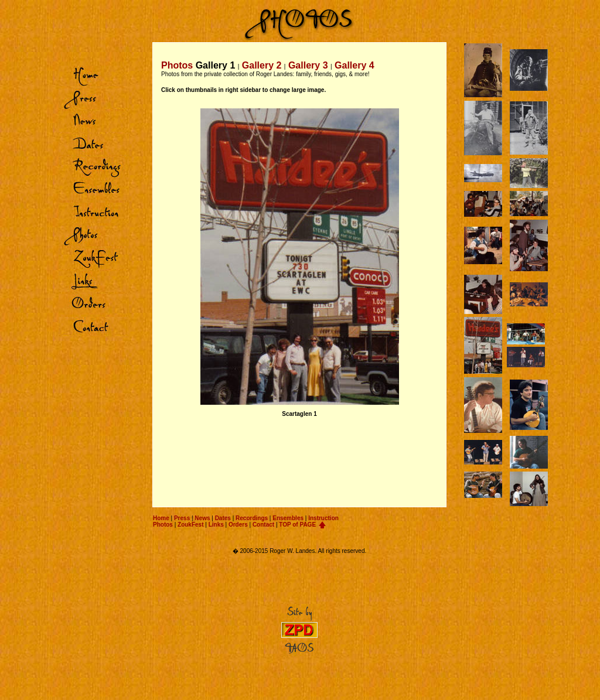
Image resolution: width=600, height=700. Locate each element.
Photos (163, 525)
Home (161, 518)
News (202, 518)
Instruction (323, 518)
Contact (263, 525)
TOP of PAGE (297, 525)
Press (182, 518)
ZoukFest (190, 525)
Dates (223, 518)
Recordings (252, 518)
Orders (238, 525)
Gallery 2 (262, 65)
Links (216, 525)
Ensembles (288, 518)
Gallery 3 (308, 65)
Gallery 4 (354, 65)
